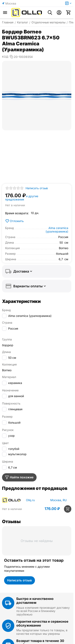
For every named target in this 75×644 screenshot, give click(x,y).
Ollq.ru (30, 500)
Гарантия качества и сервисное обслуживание (42, 623)
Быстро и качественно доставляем (35, 601)
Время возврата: (17, 213)
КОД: (6, 57)
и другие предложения (22, 198)
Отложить (14, 221)
